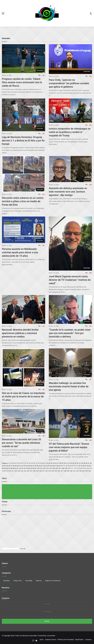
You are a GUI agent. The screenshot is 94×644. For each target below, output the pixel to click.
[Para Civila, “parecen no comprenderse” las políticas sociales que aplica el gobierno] (70, 59)
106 (57, 468)
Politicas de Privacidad (66, 640)
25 (54, 463)
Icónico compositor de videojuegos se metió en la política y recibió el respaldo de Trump (70, 132)
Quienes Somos (51, 640)
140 (71, 471)
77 (77, 466)
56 (31, 466)
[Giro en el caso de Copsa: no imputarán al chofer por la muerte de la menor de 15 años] (24, 368)
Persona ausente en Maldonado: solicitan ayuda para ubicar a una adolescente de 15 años (20, 252)
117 (90, 468)
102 (44, 468)
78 (79, 466)
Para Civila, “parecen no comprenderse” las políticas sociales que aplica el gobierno (69, 83)
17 (36, 463)
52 (22, 466)
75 (73, 466)
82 (88, 466)
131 (43, 471)
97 (31, 468)
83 (90, 466)
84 (3, 468)
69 (60, 466)
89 (14, 468)
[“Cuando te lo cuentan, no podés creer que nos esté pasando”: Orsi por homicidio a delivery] (70, 309)
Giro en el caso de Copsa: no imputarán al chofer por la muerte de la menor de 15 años (23, 396)
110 (69, 468)
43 (3, 466)
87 (9, 468)
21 (45, 463)
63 (46, 466)
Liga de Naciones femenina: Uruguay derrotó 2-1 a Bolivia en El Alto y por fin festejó (23, 141)
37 (80, 463)
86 (7, 468)
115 (84, 468)
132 (46, 471)
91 (18, 468)
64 (49, 466)
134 (53, 471)
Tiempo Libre (17, 581)
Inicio (42, 640)
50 (18, 466)
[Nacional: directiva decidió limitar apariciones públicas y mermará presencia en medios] (24, 309)
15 (32, 463)
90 (16, 468)
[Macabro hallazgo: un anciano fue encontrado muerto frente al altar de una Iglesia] (70, 363)
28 (60, 463)
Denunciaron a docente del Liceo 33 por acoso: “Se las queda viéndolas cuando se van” (22, 443)
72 (66, 466)
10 (21, 463)
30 (65, 463)
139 (68, 471)
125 (25, 471)
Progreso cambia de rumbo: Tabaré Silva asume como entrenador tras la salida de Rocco (22, 82)
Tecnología (29, 581)
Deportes (39, 581)
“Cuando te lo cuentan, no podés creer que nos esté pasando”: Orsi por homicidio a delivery (70, 333)
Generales (6, 581)
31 (67, 463)
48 (14, 466)
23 (49, 463)
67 (55, 466)
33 (71, 463)
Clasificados (79, 640)
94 (25, 468)
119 (6, 471)
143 (80, 471)
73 (68, 466)
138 (65, 471)
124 (22, 471)
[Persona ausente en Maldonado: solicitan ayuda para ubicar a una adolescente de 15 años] (24, 230)
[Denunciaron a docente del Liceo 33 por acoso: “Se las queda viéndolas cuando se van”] (24, 421)
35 (76, 463)
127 (31, 471)
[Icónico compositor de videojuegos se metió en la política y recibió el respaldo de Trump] (70, 111)
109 (66, 468)
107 (60, 468)
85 (5, 468)
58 (36, 466)
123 (19, 471)
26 (56, 463)
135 (56, 471)
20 (43, 463)
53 (25, 466)
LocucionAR (51, 636)
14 (30, 463)
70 (62, 466)
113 (78, 468)
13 (27, 463)
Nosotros (6, 588)
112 (75, 468)
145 (86, 471)
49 (16, 466)
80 (84, 466)
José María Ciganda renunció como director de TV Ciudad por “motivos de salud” (70, 280)
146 (89, 471)
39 (84, 463)
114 (81, 468)
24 (51, 463)
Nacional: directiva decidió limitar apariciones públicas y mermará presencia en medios (20, 333)
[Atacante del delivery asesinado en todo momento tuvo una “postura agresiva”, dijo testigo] (70, 169)
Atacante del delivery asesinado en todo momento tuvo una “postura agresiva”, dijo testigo (68, 192)
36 (78, 463)
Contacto (6, 598)
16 (34, 463)
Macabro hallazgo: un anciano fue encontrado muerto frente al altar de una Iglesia (69, 386)
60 (40, 466)
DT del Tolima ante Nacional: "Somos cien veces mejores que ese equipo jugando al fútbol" (69, 447)
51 (20, 466)
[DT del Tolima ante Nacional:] (70, 424)
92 (20, 468)
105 (54, 468)
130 (40, 471)
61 (42, 466)
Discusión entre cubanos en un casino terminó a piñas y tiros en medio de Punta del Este (23, 201)
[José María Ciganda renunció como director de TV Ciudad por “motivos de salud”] (70, 244)
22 (47, 463)
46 (9, 466)
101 (41, 468)
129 (37, 471)
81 (86, 466)
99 (36, 468)
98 (33, 468)
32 (69, 463)
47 (11, 466)
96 (29, 468)
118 (3, 471)
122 (16, 471)
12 (25, 463)
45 (7, 466)
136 (59, 471)
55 (29, 466)
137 (62, 471)
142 (77, 471)
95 (27, 468)
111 (72, 468)
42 (91, 463)
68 (57, 466)
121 (12, 471)
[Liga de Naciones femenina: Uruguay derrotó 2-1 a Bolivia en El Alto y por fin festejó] (24, 115)
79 (81, 466)
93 (22, 468)
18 (38, 463)
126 (28, 471)
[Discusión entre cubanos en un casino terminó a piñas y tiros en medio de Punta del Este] (24, 174)
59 (38, 466)
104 (50, 468)
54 (27, 466)
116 (87, 468)
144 (83, 471)
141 (74, 471)
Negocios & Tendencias (53, 581)
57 (33, 466)
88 (11, 468)
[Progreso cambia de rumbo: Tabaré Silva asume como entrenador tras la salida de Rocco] (24, 59)
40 (86, 463)
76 (75, 466)
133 (49, 471)
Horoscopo (23, 549)
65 (51, 466)
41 (89, 463)
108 (63, 468)
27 (58, 463)
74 (71, 466)
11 (23, 463)
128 (34, 471)
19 (41, 463)
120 (9, 471)
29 (62, 463)
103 (47, 468)
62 (44, 466)
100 (38, 468)
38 (82, 463)
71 (64, 466)
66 (53, 466)
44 (5, 466)
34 (73, 463)
